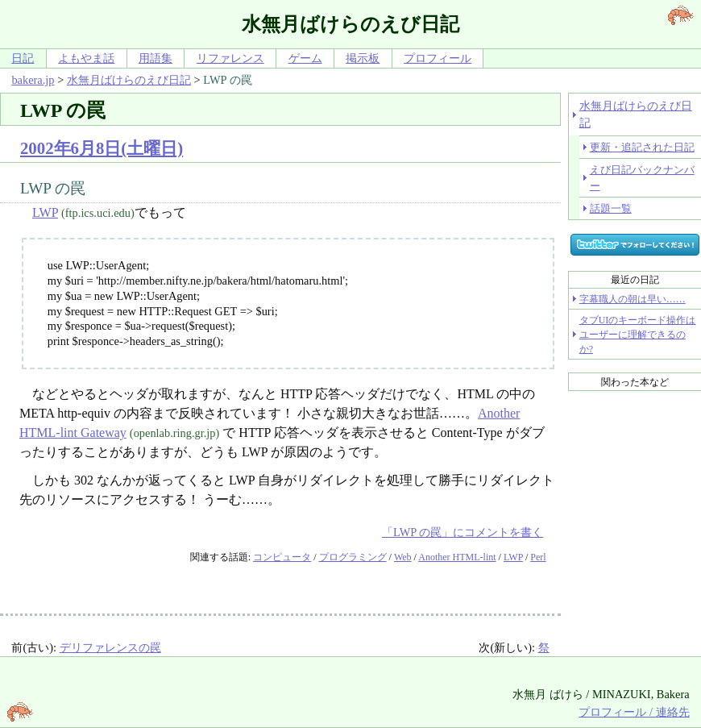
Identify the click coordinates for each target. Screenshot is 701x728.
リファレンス (230, 58)
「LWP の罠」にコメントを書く (462, 532)
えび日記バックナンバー (642, 177)
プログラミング (353, 557)
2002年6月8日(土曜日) (102, 148)
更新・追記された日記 (642, 147)
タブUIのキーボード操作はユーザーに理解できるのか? (638, 335)
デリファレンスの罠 (110, 647)
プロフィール (438, 58)
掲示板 (363, 58)
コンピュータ (282, 557)
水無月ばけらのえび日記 (129, 80)
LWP (45, 212)
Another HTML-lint (457, 557)
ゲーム (305, 58)
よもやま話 (86, 58)
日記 (23, 58)
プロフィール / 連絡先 (634, 712)
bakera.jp (33, 80)
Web (403, 557)
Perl (538, 557)
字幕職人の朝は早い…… (633, 299)
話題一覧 (611, 208)
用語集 (156, 58)
